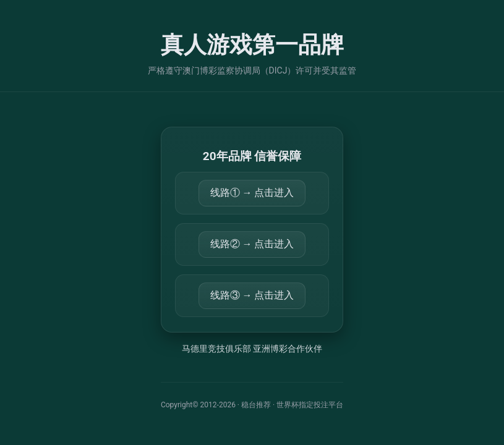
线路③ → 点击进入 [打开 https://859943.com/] (252, 295)
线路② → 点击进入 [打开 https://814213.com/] (252, 244)
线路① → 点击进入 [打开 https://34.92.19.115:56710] (252, 193)
